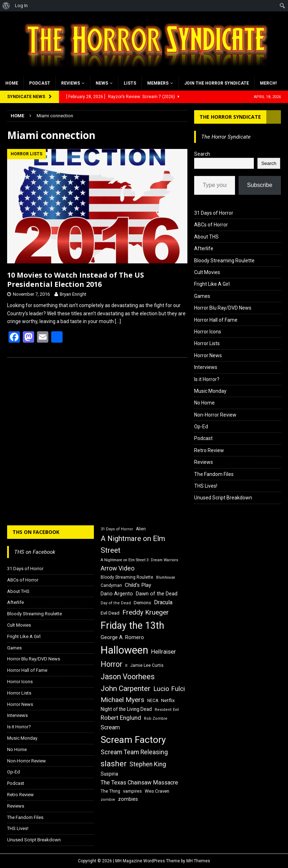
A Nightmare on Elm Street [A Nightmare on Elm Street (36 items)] (133, 544)
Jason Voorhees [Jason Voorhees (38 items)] (128, 677)
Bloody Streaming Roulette (224, 261)
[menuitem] (6, 6)
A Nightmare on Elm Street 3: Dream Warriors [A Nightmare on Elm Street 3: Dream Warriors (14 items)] (139, 560)
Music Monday (210, 391)
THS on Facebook (36, 532)
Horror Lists (207, 343)
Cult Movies (207, 272)
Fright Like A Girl (212, 284)
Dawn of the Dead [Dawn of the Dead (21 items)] (157, 594)
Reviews (71, 83)
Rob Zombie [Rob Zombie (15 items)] (156, 719)
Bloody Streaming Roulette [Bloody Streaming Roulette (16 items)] (127, 577)
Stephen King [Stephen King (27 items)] (148, 764)
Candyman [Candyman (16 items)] (111, 585)
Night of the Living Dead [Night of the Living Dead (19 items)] (126, 709)
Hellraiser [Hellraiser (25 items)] (164, 652)
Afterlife (204, 248)
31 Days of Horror (214, 213)
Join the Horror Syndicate (217, 83)
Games (202, 296)
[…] (118, 321)
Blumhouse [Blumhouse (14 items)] (166, 577)
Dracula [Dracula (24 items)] (163, 602)
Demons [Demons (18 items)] (142, 603)
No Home (204, 403)
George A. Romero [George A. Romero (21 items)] (122, 637)
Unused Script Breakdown (223, 498)
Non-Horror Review (215, 415)
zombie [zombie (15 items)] (108, 800)
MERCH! (268, 83)
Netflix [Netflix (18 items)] (168, 700)
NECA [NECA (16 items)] (153, 701)
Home (12, 83)
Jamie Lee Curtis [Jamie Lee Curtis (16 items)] (147, 665)
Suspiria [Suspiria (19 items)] (109, 774)
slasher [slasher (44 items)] (114, 764)
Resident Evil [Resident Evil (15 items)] (167, 710)
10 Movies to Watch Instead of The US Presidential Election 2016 (76, 280)
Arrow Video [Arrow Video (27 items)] (118, 568)
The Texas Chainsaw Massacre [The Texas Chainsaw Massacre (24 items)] (139, 783)
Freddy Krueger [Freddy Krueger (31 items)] (146, 612)
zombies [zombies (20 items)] (128, 799)
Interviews (206, 367)
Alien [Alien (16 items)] (141, 529)
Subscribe (260, 185)
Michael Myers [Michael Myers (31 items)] (122, 700)
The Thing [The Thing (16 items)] (110, 791)
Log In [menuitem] (21, 6)
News (102, 83)
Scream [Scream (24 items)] (110, 727)
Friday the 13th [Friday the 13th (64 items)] (132, 626)
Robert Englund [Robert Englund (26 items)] (121, 718)
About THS (206, 237)
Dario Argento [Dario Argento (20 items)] (117, 594)
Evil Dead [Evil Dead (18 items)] (110, 613)
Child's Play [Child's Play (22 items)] (138, 585)
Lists (130, 83)
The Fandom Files (214, 474)
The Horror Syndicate (230, 117)
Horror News (208, 355)
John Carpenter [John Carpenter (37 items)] (126, 688)
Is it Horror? (207, 379)
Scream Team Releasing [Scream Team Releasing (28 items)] (134, 752)
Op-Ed (201, 427)
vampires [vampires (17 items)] (132, 791)
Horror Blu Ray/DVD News (223, 308)
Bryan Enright (73, 294)
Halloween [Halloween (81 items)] (124, 650)
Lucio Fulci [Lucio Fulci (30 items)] (169, 689)
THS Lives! (206, 486)
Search (202, 154)
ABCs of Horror (211, 225)
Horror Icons (208, 332)
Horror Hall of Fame (216, 320)
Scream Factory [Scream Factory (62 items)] (133, 740)
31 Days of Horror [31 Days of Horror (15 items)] (117, 529)
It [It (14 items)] (126, 666)
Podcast (40, 83)
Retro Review (209, 450)
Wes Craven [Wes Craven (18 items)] (157, 791)
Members (158, 83)
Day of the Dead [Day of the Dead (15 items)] (116, 603)
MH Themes (198, 861)
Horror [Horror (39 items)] (111, 664)
